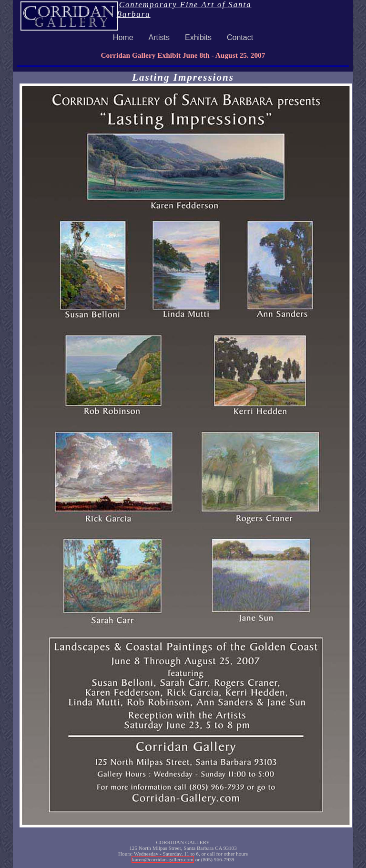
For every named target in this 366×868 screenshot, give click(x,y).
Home (123, 37)
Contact (240, 37)
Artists (159, 37)
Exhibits (198, 37)
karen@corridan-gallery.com (163, 859)
